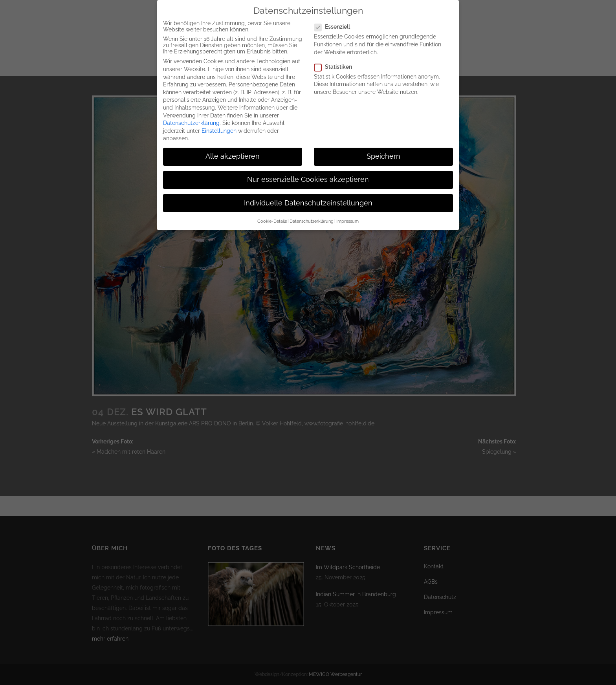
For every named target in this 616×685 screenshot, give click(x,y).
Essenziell (335, 24)
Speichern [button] (383, 154)
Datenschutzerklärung (191, 120)
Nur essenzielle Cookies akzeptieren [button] (308, 177)
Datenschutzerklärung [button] (312, 218)
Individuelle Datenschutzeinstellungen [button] (308, 200)
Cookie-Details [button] (272, 218)
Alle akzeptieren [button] (233, 154)
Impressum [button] (347, 218)
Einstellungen (219, 128)
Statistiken (336, 64)
